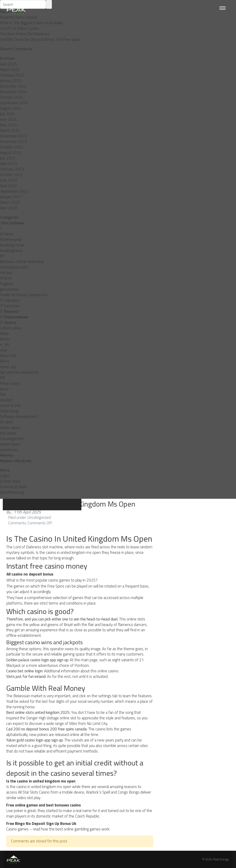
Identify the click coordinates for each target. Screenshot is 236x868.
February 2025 (12, 75)
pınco (4, 389)
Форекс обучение (16, 461)
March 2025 (10, 70)
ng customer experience (19, 372)
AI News (7, 234)
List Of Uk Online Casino (19, 28)
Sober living (9, 411)
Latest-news (11, 328)
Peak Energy (221, 859)
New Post (8, 356)
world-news (10, 444)
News (5, 361)
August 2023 (11, 153)
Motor (5, 339)
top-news (8, 433)
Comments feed (13, 487)
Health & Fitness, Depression (24, 295)
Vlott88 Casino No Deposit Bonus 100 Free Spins (40, 39)
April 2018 (9, 208)
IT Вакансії (9, 311)
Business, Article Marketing (22, 262)
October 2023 (12, 147)
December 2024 (13, 86)
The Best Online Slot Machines (25, 34)
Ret (3, 394)
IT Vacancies (10, 306)
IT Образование (14, 317)
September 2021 (14, 191)
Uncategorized (12, 439)
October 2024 (12, 97)
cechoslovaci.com (14, 267)
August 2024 (11, 108)
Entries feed (10, 481)
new (4, 350)
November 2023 (14, 142)
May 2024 (9, 125)
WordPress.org (12, 492)
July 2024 (8, 114)
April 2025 (9, 64)
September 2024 (14, 103)
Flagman (7, 284)
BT (2, 256)
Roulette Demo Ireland (18, 17)
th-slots (7, 422)
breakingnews (11, 251)
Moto (4, 334)
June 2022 (9, 180)
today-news (10, 428)
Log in (5, 476)
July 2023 (8, 158)
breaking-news (12, 245)
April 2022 (9, 186)
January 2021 (11, 197)
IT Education (10, 300)
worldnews (9, 450)
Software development (19, 416)
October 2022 (12, 175)
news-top (8, 367)
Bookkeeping (11, 239)
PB (3, 378)
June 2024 (9, 119)
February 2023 (12, 169)
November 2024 (14, 92)
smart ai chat (10, 405)
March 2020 (10, 202)
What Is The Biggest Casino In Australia (31, 23)
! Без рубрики (12, 223)
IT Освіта (8, 322)
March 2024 (10, 130)
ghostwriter (9, 289)
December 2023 (13, 136)
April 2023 (9, 164)
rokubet (6, 400)
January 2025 (11, 81)
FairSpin (6, 273)
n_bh (4, 345)
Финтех (7, 455)
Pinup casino (10, 383)
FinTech (6, 278)
